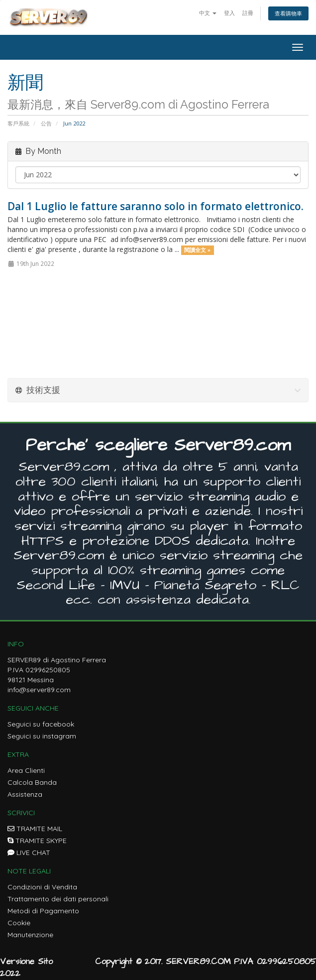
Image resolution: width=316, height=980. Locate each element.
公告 (46, 123)
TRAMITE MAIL (35, 829)
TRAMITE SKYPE (37, 841)
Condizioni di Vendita (42, 887)
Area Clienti (26, 770)
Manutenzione (30, 935)
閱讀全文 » (197, 250)
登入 (229, 13)
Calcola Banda (32, 782)
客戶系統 (18, 123)
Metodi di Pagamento (43, 911)
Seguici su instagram (42, 736)
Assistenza (25, 794)
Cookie (19, 923)
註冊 (248, 13)
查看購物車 (288, 13)
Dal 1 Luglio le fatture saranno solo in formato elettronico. (156, 206)
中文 (208, 13)
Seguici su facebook (41, 724)
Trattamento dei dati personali (58, 899)
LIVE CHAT (29, 853)
